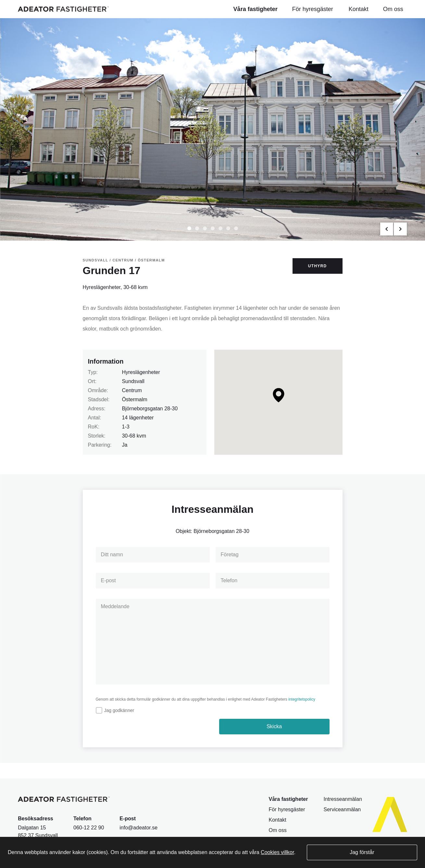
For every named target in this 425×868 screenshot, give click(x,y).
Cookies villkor (277, 852)
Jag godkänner (119, 710)
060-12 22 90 (89, 828)
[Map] (278, 402)
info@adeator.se (138, 828)
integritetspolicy (302, 699)
